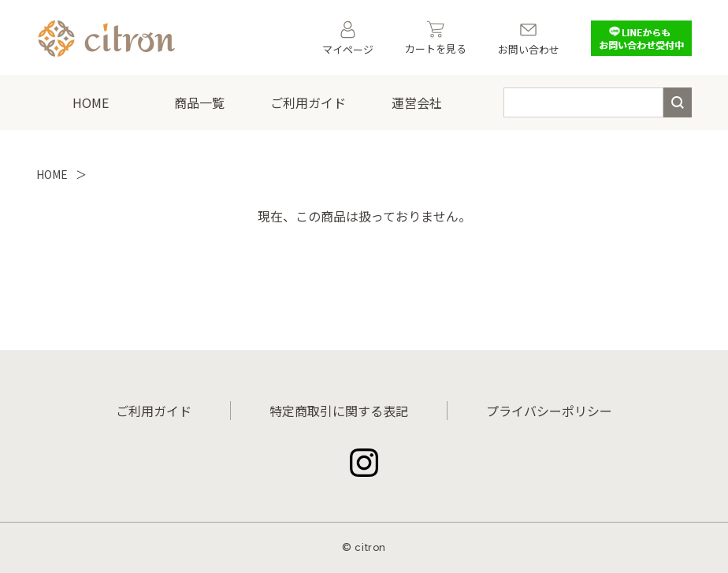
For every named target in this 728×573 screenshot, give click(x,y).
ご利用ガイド (308, 102)
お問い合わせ (529, 39)
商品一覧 (199, 102)
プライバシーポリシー (549, 411)
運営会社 (417, 102)
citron (370, 547)
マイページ (348, 39)
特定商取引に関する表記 (339, 411)
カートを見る (436, 39)
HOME (91, 102)
